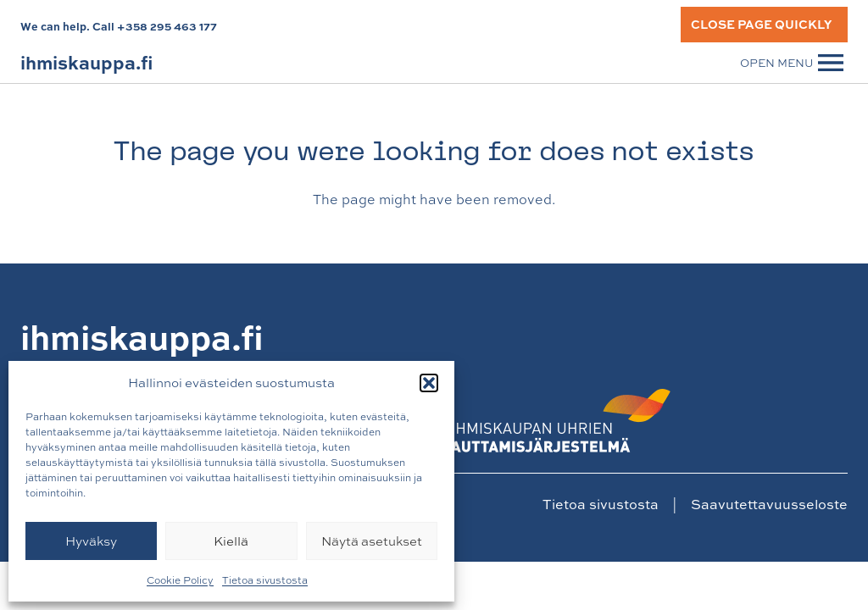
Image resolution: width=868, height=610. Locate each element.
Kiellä (231, 541)
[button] (429, 383)
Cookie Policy (180, 580)
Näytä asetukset (372, 541)
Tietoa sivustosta (265, 580)
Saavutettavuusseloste (769, 504)
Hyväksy (91, 541)
